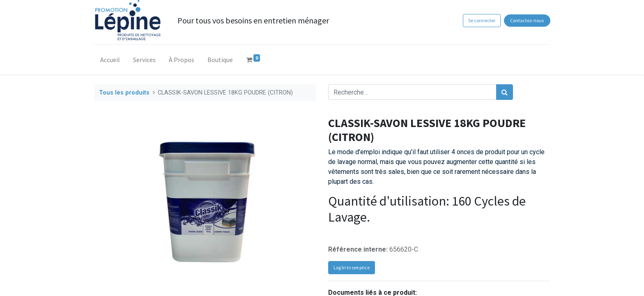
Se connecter (481, 20)
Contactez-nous (527, 20)
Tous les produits (124, 93)
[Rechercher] (505, 92)
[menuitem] (110, 61)
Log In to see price (352, 267)
